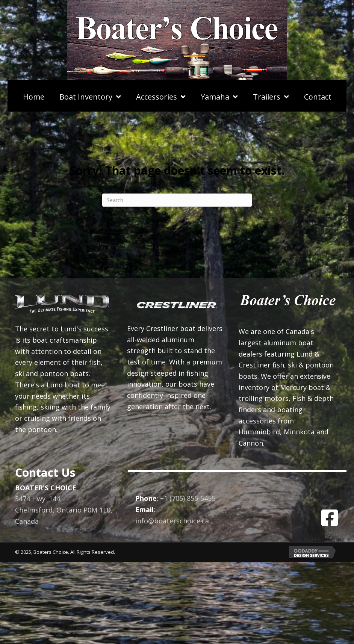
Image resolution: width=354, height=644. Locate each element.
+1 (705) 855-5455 (188, 498)
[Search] (177, 200)
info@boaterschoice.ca (172, 521)
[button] (330, 518)
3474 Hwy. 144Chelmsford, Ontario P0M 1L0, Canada (64, 510)
